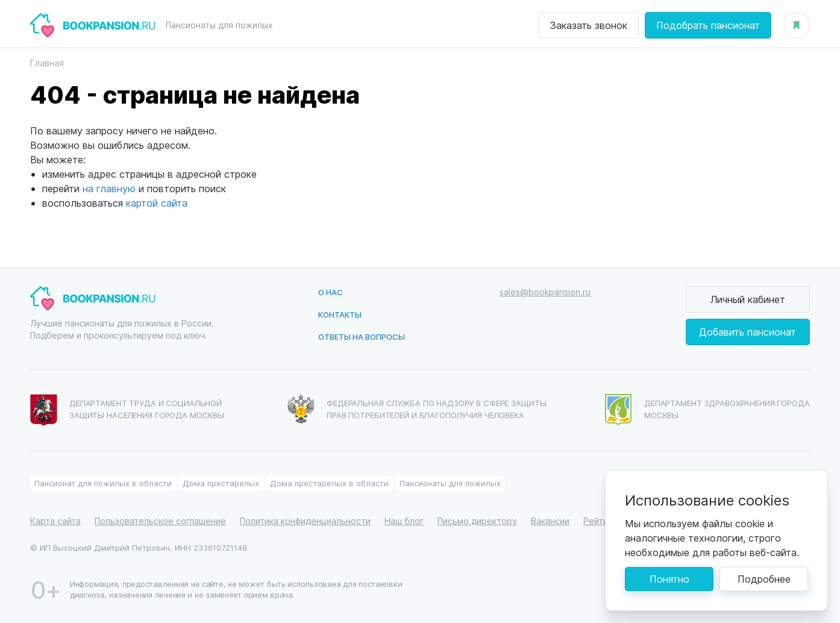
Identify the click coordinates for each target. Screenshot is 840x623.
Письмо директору (477, 521)
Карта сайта (55, 521)
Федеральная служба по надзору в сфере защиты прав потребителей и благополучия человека (417, 409)
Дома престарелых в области (329, 483)
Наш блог (404, 521)
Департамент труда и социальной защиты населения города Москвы (127, 410)
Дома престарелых (221, 483)
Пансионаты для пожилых (450, 483)
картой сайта (157, 203)
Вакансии (550, 521)
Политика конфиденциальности (305, 521)
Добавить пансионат (748, 332)
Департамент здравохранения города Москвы (707, 410)
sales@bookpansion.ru (545, 292)
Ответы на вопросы (362, 337)
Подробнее (764, 579)
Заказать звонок (589, 25)
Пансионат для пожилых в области (103, 483)
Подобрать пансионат (708, 25)
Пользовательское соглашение (160, 521)
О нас (331, 292)
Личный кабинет (748, 299)
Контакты (340, 314)
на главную (109, 188)
